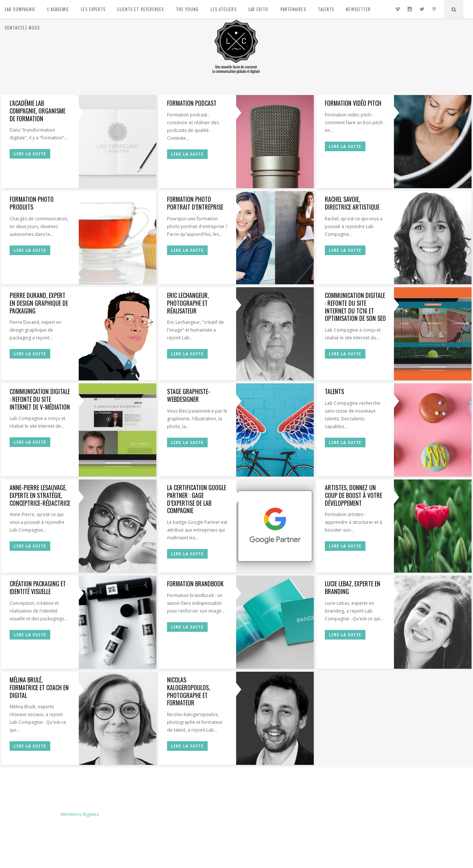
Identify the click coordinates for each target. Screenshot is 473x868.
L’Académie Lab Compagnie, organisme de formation (38, 111)
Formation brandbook (195, 584)
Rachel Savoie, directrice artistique (352, 203)
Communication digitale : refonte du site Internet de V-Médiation (40, 399)
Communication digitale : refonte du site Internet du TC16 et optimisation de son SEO (355, 307)
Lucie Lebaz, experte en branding (353, 588)
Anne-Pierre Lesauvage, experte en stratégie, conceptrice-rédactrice (40, 495)
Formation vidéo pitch (353, 103)
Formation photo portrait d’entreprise (195, 203)
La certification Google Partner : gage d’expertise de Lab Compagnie (197, 499)
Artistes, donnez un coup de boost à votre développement (353, 495)
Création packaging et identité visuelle (38, 588)
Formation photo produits (32, 203)
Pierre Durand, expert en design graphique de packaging (39, 303)
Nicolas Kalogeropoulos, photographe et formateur (188, 691)
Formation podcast (192, 103)
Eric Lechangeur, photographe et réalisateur (188, 303)
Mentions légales (80, 814)
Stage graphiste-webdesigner (189, 395)
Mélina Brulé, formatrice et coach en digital (39, 688)
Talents (334, 391)
